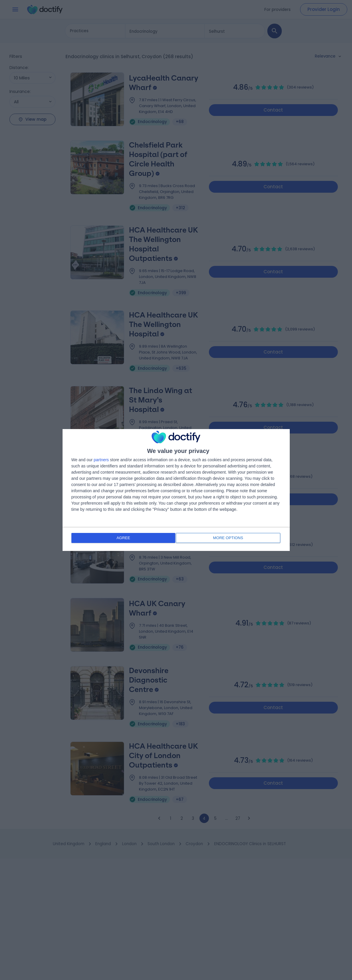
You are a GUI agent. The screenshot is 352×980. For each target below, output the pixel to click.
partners (101, 460)
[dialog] (176, 490)
